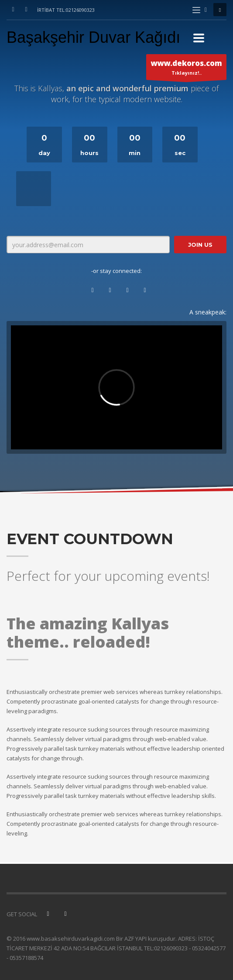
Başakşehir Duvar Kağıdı (93, 37)
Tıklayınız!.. (186, 69)
